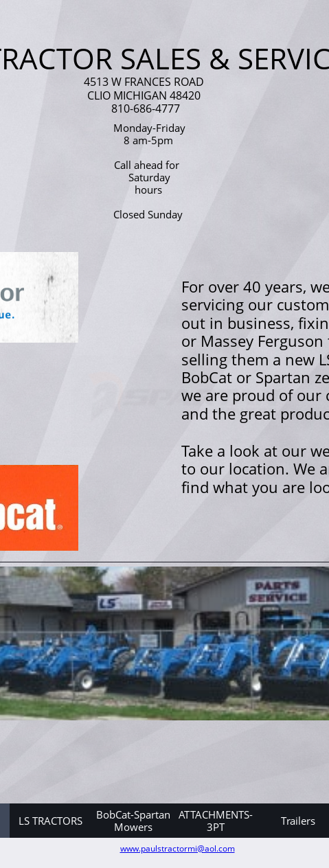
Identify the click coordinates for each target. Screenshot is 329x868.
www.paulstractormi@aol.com (178, 848)
